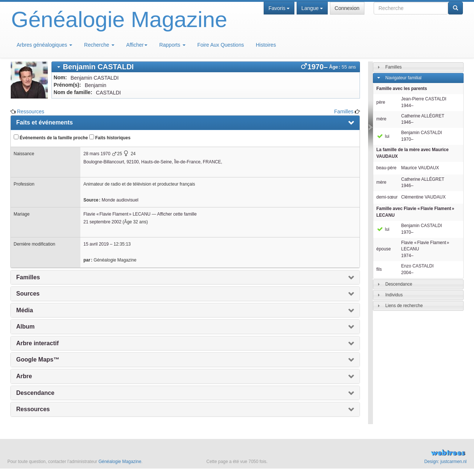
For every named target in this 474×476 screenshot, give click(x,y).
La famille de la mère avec (412, 153)
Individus (394, 295)
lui (383, 136)
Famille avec (415, 212)
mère (381, 119)
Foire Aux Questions (221, 45)
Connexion (347, 8)
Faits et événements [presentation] (45, 122)
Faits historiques (110, 137)
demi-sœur (387, 197)
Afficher (137, 45)
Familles (344, 111)
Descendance (399, 284)
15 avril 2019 (96, 244)
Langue (312, 8)
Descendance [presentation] (35, 393)
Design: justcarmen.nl (445, 462)
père (381, 102)
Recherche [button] (99, 45)
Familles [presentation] (28, 277)
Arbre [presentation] (24, 376)
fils (379, 269)
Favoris (279, 8)
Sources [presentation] (28, 294)
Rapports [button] (172, 45)
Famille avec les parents (402, 89)
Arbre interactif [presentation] (38, 343)
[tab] (206, 67)
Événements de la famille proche (51, 137)
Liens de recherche (404, 306)
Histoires (266, 45)
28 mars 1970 (97, 154)
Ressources (31, 111)
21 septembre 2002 (102, 222)
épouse (383, 249)
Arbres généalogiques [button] (44, 45)
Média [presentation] (25, 310)
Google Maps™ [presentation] (38, 360)
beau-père (386, 168)
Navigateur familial (403, 78)
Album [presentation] (26, 327)
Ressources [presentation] (33, 409)
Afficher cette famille (177, 214)
